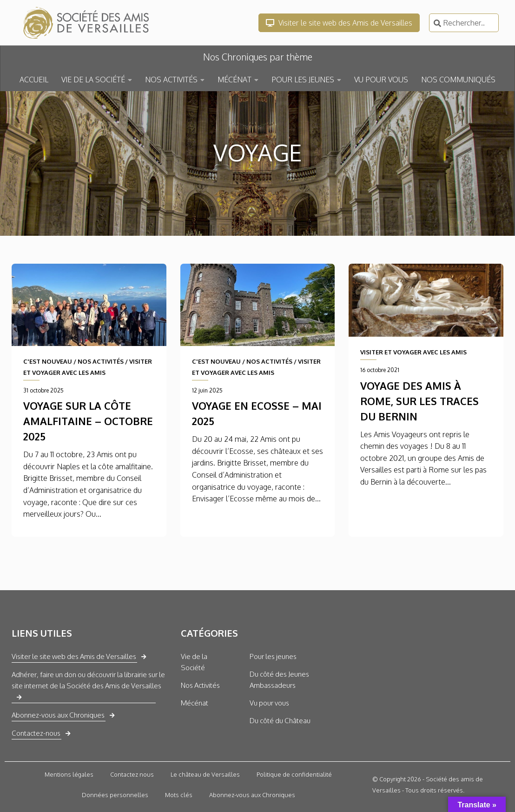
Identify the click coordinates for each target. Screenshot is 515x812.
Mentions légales (69, 774)
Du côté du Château (280, 721)
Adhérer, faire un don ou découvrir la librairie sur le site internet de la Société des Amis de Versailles (88, 680)
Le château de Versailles (205, 774)
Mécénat (195, 703)
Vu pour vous (269, 703)
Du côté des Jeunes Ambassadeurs (279, 680)
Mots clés (179, 795)
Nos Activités (200, 685)
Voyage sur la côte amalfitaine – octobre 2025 (88, 421)
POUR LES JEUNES (303, 80)
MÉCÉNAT (234, 80)
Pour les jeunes (273, 656)
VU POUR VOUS (381, 80)
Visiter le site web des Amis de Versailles (339, 23)
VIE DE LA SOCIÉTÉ (93, 80)
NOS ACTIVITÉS (171, 80)
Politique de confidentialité (294, 774)
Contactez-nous (36, 733)
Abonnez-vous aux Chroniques (58, 715)
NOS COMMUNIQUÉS (458, 80)
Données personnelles (115, 795)
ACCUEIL (34, 80)
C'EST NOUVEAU (48, 361)
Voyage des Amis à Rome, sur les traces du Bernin (419, 401)
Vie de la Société (194, 662)
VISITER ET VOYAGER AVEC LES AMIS (413, 352)
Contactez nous (132, 774)
